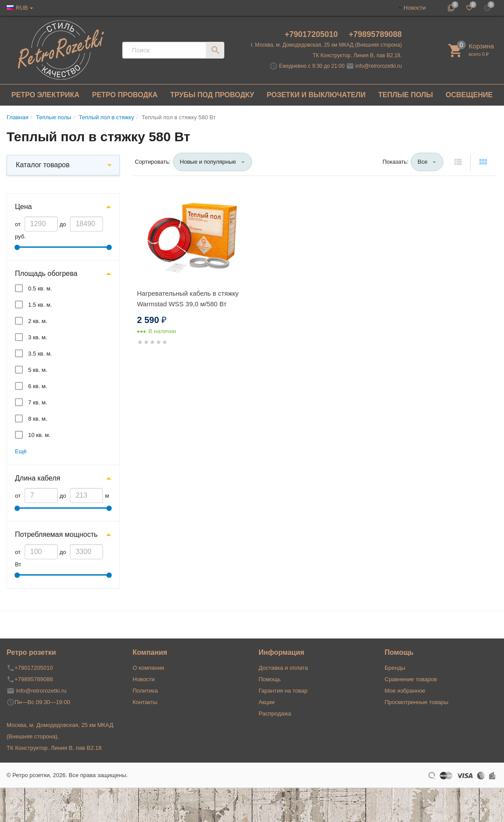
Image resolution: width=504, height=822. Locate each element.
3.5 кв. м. (40, 354)
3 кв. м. (38, 337)
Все (423, 162)
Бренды (395, 668)
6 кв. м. (38, 386)
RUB (22, 8)
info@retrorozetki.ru (379, 66)
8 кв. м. (38, 419)
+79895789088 (375, 34)
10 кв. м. (39, 435)
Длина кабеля (38, 478)
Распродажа (275, 714)
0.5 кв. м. (40, 288)
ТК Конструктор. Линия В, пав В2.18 (54, 748)
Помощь (270, 679)
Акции (267, 702)
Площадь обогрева (46, 273)
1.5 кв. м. (40, 305)
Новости (415, 8)
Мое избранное (405, 691)
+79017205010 (312, 34)
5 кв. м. (38, 370)
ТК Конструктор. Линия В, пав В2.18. (357, 55)
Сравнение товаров (411, 679)
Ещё (21, 451)
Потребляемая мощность (56, 534)
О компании (149, 668)
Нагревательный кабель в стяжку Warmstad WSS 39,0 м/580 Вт (188, 299)
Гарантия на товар (283, 691)
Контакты (145, 702)
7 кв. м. (38, 402)
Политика (146, 691)
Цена (23, 207)
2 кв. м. (38, 321)
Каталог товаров (43, 165)
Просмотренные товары (417, 702)
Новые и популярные (208, 162)
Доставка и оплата (283, 668)
